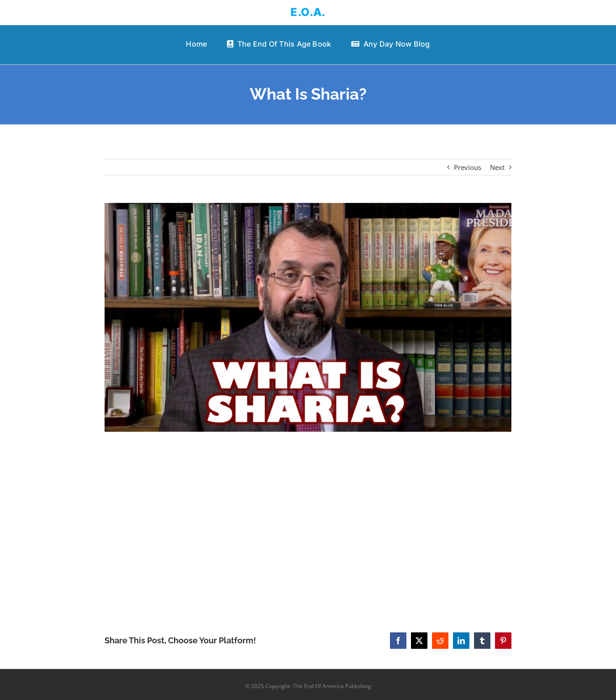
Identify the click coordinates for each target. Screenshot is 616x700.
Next (497, 167)
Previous (468, 167)
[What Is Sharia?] (308, 317)
